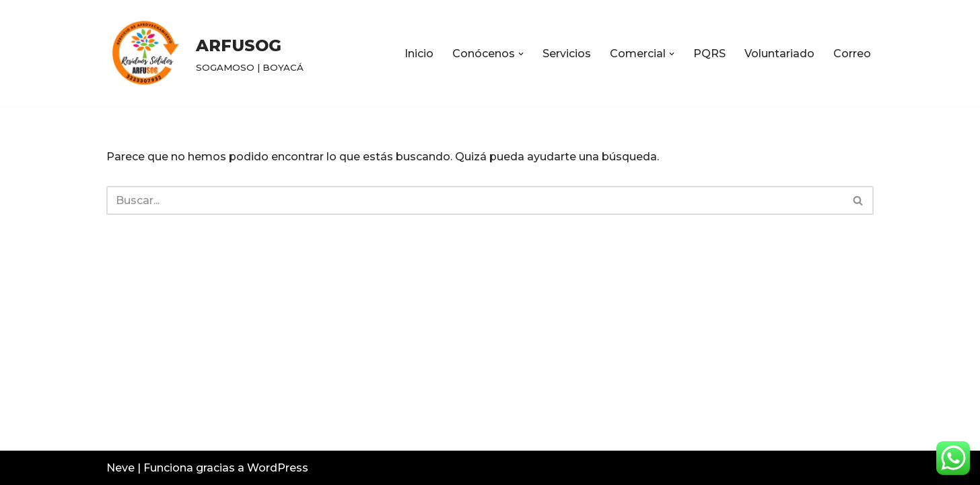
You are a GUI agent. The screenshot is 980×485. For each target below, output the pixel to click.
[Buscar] (475, 200)
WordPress (278, 468)
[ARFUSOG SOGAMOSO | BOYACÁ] (205, 54)
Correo (852, 54)
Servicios (567, 54)
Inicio (419, 54)
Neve (120, 468)
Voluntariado (779, 54)
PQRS (709, 54)
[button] (521, 54)
